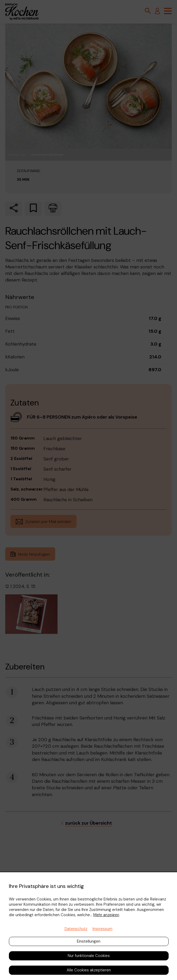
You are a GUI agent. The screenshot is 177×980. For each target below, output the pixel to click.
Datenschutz (76, 929)
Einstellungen (89, 941)
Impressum (102, 929)
